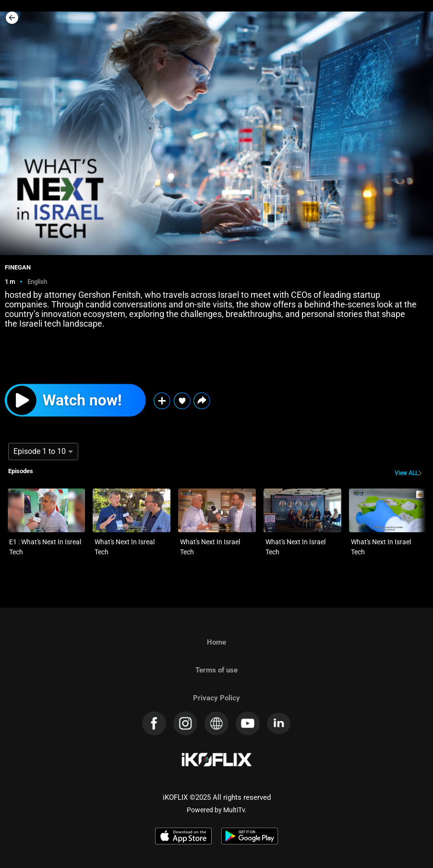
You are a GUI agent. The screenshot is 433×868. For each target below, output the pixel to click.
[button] (202, 401)
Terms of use (216, 670)
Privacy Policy (216, 698)
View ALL (406, 473)
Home (216, 642)
